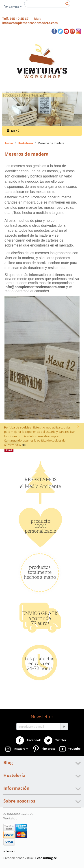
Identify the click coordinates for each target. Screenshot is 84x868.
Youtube (69, 749)
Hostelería (25, 143)
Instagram (16, 749)
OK (24, 445)
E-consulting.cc (46, 858)
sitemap (9, 851)
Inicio (9, 143)
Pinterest (43, 749)
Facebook (28, 740)
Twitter (55, 740)
